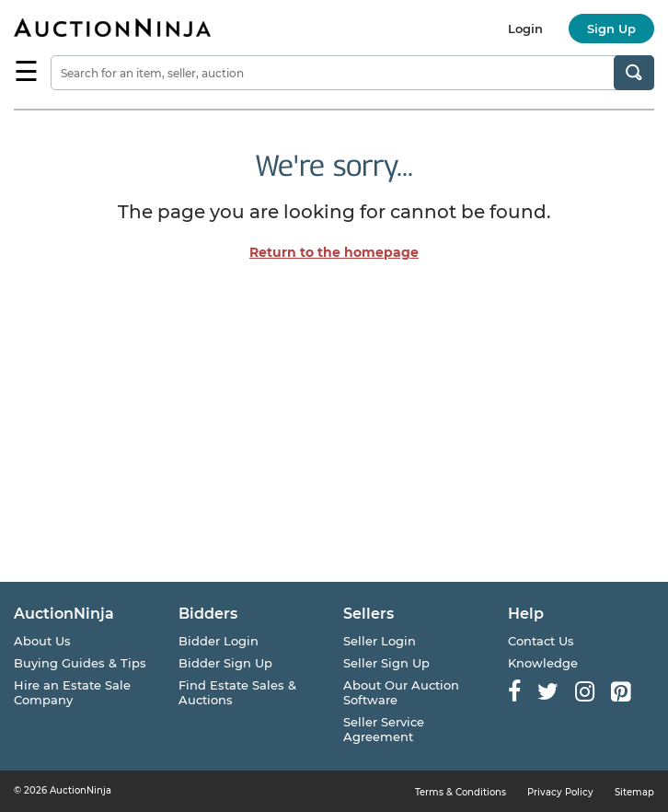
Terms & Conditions (461, 792)
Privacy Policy (560, 792)
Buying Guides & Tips (80, 663)
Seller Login (380, 641)
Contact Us (541, 641)
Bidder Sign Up (225, 663)
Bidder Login (219, 641)
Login (525, 29)
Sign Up (611, 29)
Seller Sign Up (386, 663)
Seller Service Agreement (384, 729)
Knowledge (543, 663)
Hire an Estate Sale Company (72, 692)
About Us (42, 641)
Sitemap (634, 792)
